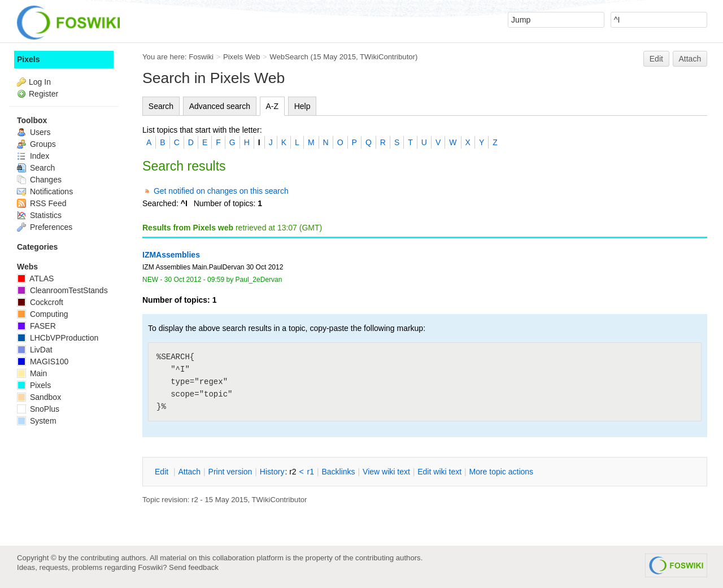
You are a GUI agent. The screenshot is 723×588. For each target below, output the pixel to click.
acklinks (338, 472)
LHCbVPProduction (58, 338)
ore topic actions (501, 472)
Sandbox (39, 397)
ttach (189, 472)
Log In (40, 82)
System (37, 421)
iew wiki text (386, 472)
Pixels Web (242, 57)
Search (161, 106)
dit (163, 472)
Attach (690, 59)
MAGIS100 (43, 361)
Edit (656, 59)
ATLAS (35, 278)
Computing (43, 314)
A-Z (273, 106)
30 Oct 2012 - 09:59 (194, 280)
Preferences (45, 227)
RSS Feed (42, 203)
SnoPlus (38, 409)
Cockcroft (40, 302)
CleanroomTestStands (62, 290)
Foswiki (201, 57)
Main (32, 373)
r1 (311, 472)
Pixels (28, 59)
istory (272, 472)
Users (34, 132)
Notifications (45, 191)
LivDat (35, 350)
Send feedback (194, 567)
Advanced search (220, 106)
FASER (36, 326)
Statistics (39, 215)
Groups (36, 144)
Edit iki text (439, 472)
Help (302, 106)
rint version (230, 472)
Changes (39, 180)
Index (33, 156)
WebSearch (289, 57)
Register (43, 94)
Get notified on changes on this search (221, 191)
